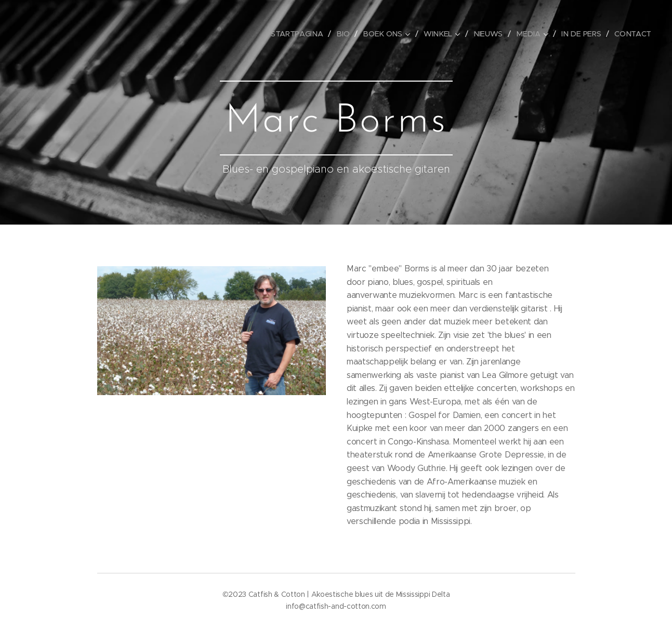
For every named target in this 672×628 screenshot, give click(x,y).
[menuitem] (305, 34)
